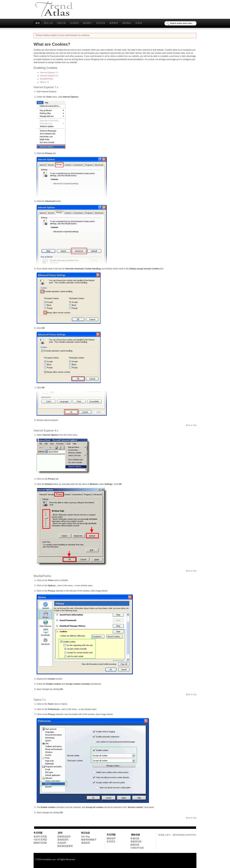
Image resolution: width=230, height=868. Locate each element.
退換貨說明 (63, 840)
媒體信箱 (135, 845)
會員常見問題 (40, 837)
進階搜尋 (85, 843)
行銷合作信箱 (137, 848)
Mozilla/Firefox (47, 79)
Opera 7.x (45, 82)
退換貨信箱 (136, 841)
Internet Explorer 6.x (49, 76)
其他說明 (62, 843)
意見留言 (111, 841)
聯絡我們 (111, 838)
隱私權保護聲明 (65, 846)
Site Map (85, 837)
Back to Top (191, 425)
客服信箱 (135, 838)
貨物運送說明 (64, 837)
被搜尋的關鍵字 (89, 840)
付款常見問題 (40, 840)
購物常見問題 (40, 843)
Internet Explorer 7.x (49, 73)
